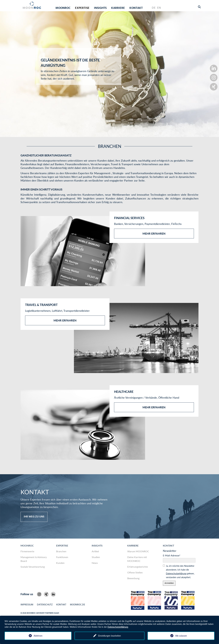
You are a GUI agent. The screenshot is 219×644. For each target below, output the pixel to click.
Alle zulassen (181, 636)
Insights (97, 545)
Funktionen (62, 557)
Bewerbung (133, 578)
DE (154, 8)
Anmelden (169, 583)
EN (159, 8)
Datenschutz (45, 605)
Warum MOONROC (138, 551)
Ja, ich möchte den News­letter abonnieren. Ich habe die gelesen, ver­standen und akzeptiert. (180, 572)
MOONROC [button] (63, 8)
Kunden (60, 563)
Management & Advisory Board (34, 559)
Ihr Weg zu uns (34, 517)
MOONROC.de (77, 605)
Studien (96, 557)
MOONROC (27, 545)
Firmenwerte (27, 551)
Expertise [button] (82, 8)
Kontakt (136, 8)
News (95, 563)
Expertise (62, 545)
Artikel (95, 551)
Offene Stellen (135, 572)
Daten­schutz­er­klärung (176, 573)
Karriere (133, 545)
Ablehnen (38, 636)
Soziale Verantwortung (33, 567)
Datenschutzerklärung (118, 627)
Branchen (61, 551)
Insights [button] (100, 8)
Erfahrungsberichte (138, 567)
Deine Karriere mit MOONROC (137, 559)
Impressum (27, 605)
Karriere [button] (118, 8)
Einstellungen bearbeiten (109, 636)
